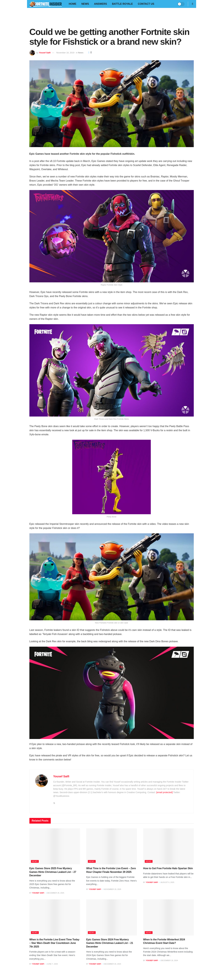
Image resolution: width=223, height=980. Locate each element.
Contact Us (146, 4)
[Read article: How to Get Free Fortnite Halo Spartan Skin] (168, 846)
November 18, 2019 (65, 53)
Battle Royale (122, 4)
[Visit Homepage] (46, 4)
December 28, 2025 (55, 893)
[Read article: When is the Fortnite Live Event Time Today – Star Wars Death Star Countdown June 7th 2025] (55, 917)
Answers (101, 4)
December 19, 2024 (169, 960)
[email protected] (165, 792)
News (85, 4)
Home (73, 4)
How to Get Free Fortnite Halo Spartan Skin (168, 868)
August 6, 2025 (167, 882)
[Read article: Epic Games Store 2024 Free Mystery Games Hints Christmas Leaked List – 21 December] (112, 917)
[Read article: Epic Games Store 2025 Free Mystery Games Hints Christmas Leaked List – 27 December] (55, 846)
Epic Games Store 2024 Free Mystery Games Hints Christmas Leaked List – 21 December (110, 943)
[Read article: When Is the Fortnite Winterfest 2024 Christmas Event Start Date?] (168, 917)
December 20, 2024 (112, 964)
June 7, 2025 (52, 964)
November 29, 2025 (112, 889)
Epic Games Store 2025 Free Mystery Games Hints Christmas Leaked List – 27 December (53, 872)
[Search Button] (193, 4)
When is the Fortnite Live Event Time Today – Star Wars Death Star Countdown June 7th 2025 (54, 943)
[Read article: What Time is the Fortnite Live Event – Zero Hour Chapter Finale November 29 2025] (112, 846)
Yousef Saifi (45, 53)
